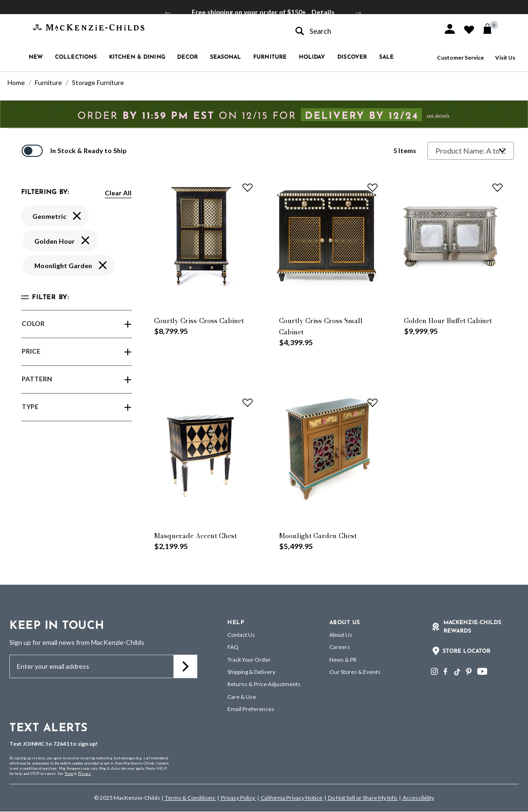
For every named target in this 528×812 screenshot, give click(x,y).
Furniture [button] (270, 57)
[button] (450, 29)
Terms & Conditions (190, 798)
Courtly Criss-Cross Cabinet (199, 321)
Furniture (48, 82)
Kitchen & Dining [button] (137, 57)
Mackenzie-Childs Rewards (472, 627)
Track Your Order (249, 660)
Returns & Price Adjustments (264, 684)
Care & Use (242, 697)
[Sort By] (471, 151)
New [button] (36, 57)
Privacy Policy (238, 798)
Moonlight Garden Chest (318, 536)
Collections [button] (76, 57)
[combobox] (361, 31)
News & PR (343, 660)
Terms (69, 773)
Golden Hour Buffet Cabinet (448, 321)
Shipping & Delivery (251, 672)
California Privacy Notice (291, 798)
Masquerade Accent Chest (195, 536)
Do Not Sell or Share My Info (362, 798)
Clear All (118, 193)
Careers (340, 647)
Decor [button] (187, 57)
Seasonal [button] (226, 57)
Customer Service (460, 58)
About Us (341, 635)
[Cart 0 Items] (492, 29)
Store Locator (466, 651)
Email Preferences (251, 709)
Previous (168, 12)
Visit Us (505, 58)
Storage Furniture (98, 82)
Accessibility (418, 798)
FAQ (233, 647)
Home (16, 82)
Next (358, 12)
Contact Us (241, 635)
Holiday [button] (312, 57)
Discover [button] (352, 57)
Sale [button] (386, 57)
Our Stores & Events (355, 672)
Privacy (84, 773)
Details (323, 12)
